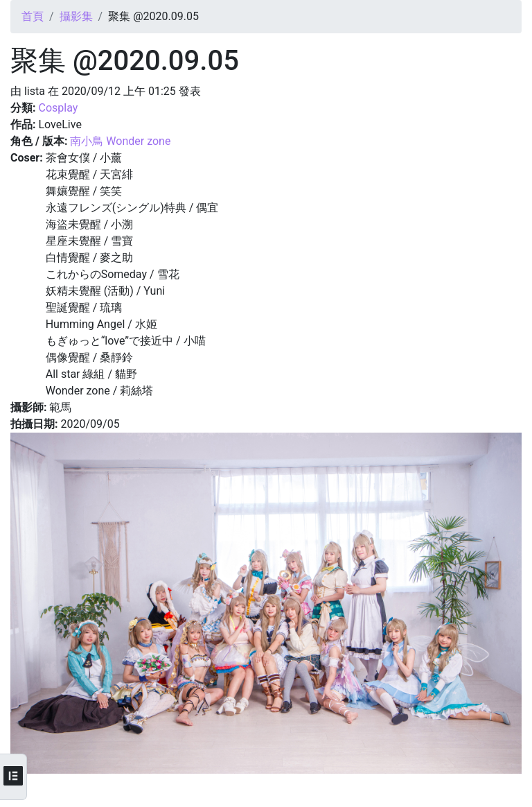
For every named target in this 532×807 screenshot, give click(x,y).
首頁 (33, 16)
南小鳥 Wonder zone (120, 141)
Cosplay (58, 108)
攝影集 (76, 16)
